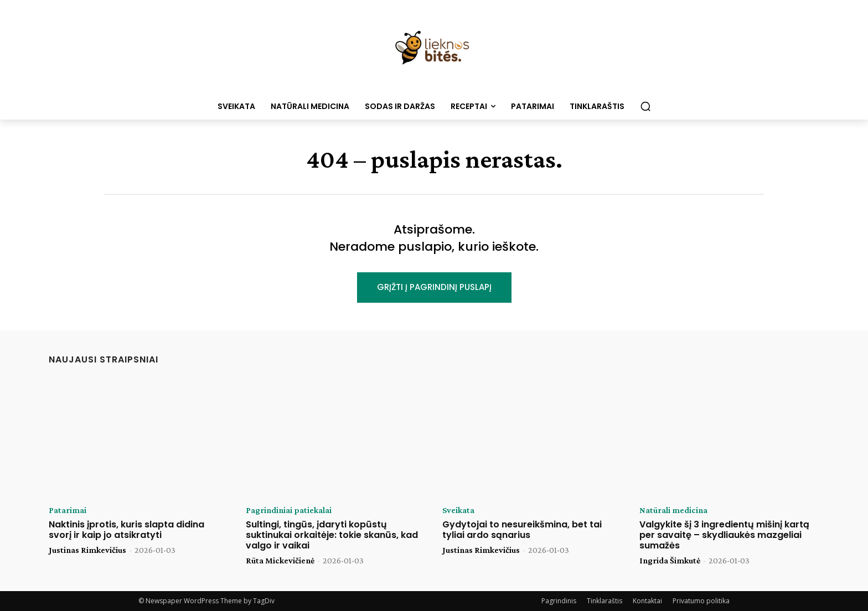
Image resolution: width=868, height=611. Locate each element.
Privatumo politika (701, 601)
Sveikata (458, 510)
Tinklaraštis (604, 601)
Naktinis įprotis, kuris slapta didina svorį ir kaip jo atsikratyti (126, 530)
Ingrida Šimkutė (670, 560)
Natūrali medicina (673, 510)
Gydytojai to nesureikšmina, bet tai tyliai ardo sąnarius (522, 530)
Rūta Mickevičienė (280, 560)
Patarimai (68, 510)
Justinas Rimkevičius (87, 550)
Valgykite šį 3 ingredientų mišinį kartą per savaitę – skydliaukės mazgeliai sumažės (724, 535)
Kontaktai (647, 601)
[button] (645, 106)
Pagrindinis (559, 601)
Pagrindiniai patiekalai (289, 510)
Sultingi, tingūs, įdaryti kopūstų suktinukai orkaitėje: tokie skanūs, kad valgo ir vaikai (332, 535)
